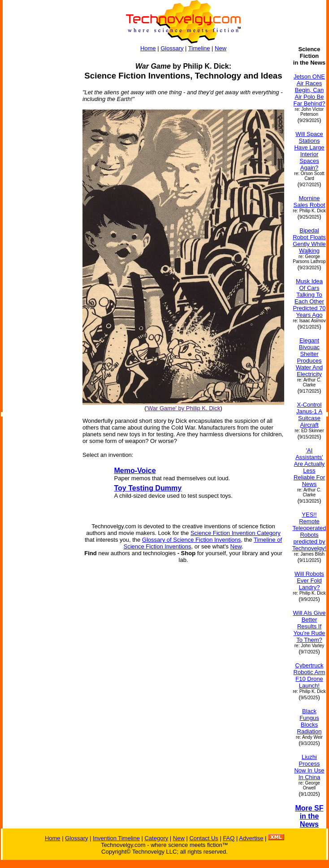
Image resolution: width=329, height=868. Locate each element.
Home (148, 48)
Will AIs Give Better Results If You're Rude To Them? (310, 626)
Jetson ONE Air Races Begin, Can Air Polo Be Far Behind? (310, 90)
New (221, 48)
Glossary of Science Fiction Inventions (191, 540)
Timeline (199, 48)
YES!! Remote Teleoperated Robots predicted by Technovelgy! (309, 531)
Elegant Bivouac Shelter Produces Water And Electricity (309, 357)
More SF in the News (309, 816)
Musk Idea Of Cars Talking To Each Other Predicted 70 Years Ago (309, 298)
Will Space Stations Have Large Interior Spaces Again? (309, 151)
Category (156, 838)
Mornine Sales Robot (310, 202)
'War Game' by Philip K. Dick (184, 408)
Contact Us (203, 838)
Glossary (172, 48)
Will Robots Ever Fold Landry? (309, 581)
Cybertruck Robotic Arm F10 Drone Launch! (310, 675)
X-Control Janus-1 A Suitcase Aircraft (309, 415)
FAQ (229, 838)
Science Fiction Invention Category (236, 533)
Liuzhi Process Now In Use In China (309, 767)
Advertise (251, 838)
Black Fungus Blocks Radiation (310, 721)
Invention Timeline (116, 838)
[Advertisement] (39, 180)
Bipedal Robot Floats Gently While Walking (309, 241)
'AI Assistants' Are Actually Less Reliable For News (309, 467)
